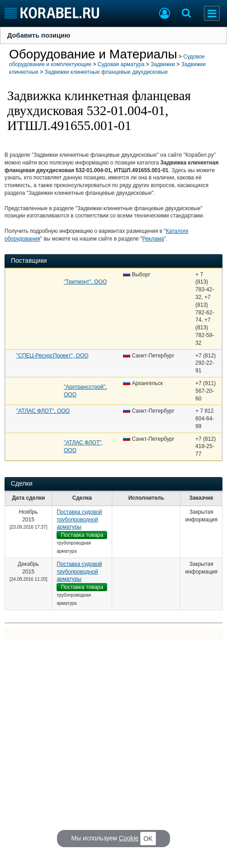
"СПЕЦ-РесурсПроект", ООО (52, 356)
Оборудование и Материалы (93, 54)
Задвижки (163, 64)
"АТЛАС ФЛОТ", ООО (43, 411)
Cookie (129, 838)
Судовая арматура (121, 64)
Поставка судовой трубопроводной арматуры (79, 520)
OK (148, 839)
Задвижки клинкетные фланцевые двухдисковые (106, 72)
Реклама (153, 239)
